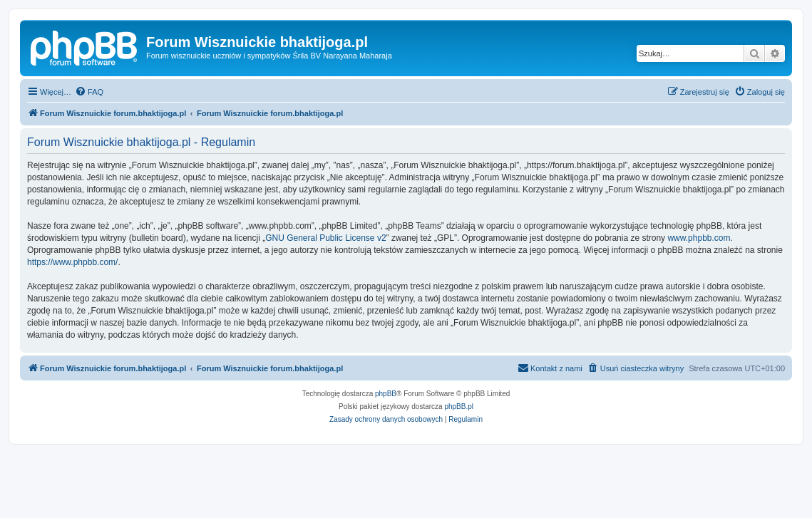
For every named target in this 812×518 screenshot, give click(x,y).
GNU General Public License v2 (325, 238)
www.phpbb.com (699, 238)
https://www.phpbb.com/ (72, 262)
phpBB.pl (459, 406)
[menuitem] (89, 92)
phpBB (386, 394)
